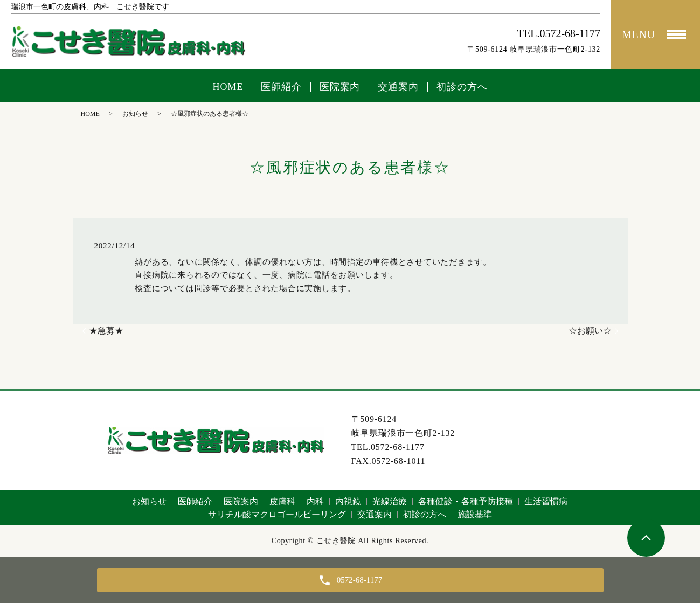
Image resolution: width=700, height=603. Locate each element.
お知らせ (135, 114)
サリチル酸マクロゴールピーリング (277, 514)
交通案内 (398, 87)
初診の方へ (462, 87)
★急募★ (106, 331)
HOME (228, 87)
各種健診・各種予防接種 (466, 501)
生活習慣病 (546, 501)
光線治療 (390, 501)
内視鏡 (348, 501)
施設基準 (475, 514)
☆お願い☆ (590, 331)
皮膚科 (282, 501)
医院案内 (340, 87)
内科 (315, 501)
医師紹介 (281, 87)
